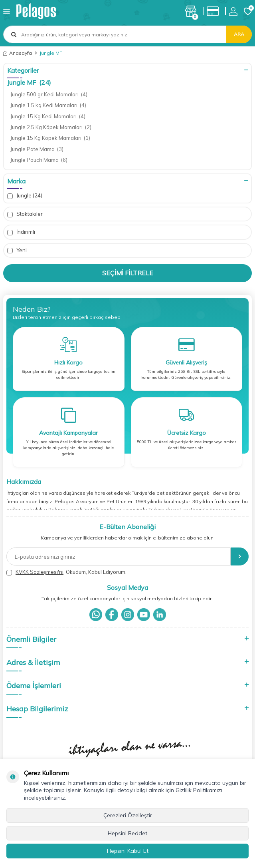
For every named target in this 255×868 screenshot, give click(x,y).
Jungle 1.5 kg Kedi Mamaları (48, 105)
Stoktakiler (25, 214)
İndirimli (21, 232)
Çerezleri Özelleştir (128, 815)
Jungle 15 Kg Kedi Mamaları (48, 116)
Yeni (17, 250)
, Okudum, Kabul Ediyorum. (66, 572)
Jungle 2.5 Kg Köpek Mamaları (51, 127)
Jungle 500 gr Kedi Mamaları (49, 94)
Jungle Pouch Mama (39, 160)
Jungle (25, 196)
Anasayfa (18, 53)
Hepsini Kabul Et (128, 851)
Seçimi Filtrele (128, 273)
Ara (239, 34)
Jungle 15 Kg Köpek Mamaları (50, 138)
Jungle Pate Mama (37, 149)
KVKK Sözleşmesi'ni (40, 572)
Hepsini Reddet (127, 833)
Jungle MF (29, 82)
